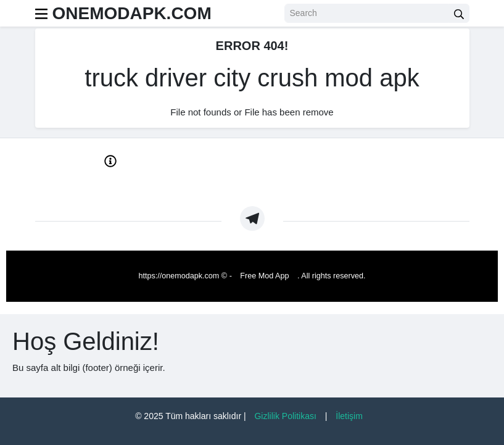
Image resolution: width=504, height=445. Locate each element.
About (75, 185)
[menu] (41, 13)
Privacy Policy (140, 185)
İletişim (349, 416)
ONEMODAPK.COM (132, 13)
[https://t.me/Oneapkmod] (252, 218)
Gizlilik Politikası (285, 416)
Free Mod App (264, 276)
